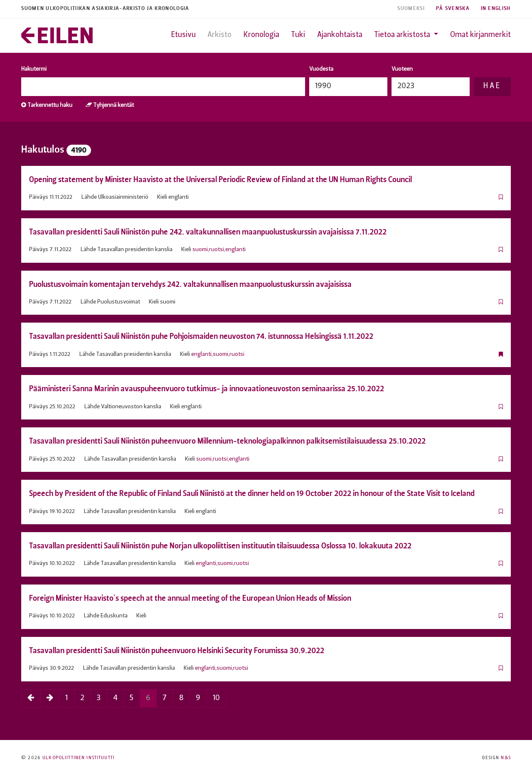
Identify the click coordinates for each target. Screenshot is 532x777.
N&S (506, 758)
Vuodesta (321, 69)
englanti (235, 250)
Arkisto (219, 35)
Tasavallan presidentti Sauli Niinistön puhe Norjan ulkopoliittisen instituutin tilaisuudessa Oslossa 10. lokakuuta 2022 (220, 546)
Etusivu (183, 35)
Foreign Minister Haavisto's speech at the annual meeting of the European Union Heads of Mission (190, 598)
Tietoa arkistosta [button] (403, 35)
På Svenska (453, 9)
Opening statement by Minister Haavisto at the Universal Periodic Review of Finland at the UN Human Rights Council (220, 179)
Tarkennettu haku (47, 105)
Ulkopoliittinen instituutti (79, 758)
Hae (492, 86)
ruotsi (217, 250)
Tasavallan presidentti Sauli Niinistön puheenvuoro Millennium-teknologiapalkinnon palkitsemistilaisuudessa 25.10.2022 (227, 441)
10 (216, 698)
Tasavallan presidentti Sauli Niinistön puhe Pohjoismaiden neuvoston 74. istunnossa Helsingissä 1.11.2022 (201, 336)
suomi (200, 250)
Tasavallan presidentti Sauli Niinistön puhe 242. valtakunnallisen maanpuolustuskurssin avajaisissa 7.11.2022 (208, 232)
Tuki (298, 35)
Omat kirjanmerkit (480, 35)
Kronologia (261, 35)
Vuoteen (402, 69)
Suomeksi (411, 9)
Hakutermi (34, 69)
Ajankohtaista (340, 35)
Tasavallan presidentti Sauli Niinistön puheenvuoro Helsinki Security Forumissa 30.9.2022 (177, 650)
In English (496, 9)
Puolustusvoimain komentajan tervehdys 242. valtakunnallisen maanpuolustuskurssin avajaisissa (190, 284)
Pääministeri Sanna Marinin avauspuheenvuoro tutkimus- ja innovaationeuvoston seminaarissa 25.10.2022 (207, 388)
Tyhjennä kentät (110, 105)
